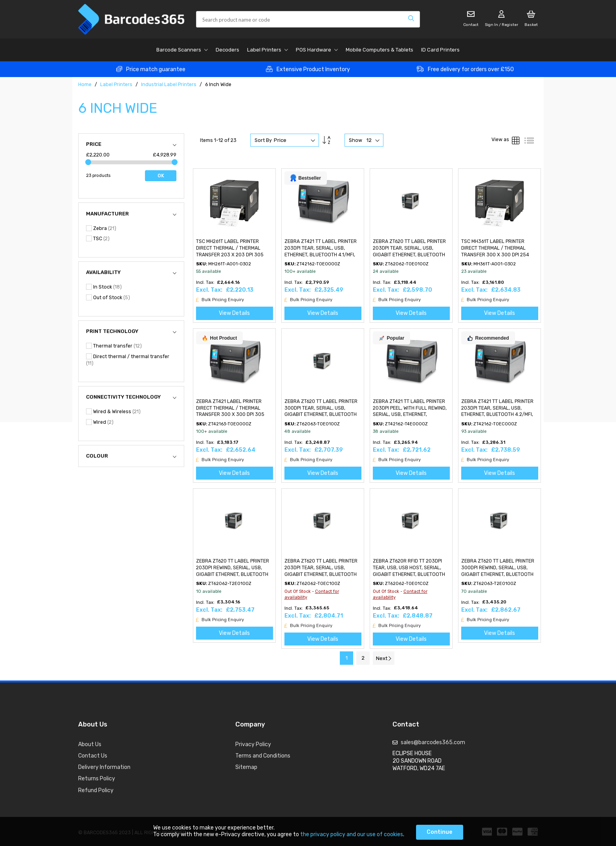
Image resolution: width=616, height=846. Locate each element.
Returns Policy (97, 779)
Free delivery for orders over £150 (471, 69)
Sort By (263, 140)
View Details (234, 313)
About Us (90, 744)
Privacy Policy (253, 744)
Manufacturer (107, 214)
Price (94, 144)
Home (85, 85)
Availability (103, 272)
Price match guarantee (156, 69)
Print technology (112, 331)
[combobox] (308, 19)
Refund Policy (96, 790)
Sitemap (246, 767)
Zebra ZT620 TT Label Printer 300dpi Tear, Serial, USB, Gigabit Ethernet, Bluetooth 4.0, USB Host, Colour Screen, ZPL (322, 415)
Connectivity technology (123, 397)
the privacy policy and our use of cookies (352, 834)
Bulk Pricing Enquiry (220, 300)
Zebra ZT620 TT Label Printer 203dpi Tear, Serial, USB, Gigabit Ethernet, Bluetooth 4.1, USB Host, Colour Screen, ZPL (409, 255)
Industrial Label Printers (169, 85)
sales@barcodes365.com (433, 742)
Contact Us (93, 756)
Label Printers (117, 85)
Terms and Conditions (263, 756)
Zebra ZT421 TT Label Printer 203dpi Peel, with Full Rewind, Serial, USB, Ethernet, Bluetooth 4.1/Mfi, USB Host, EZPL (410, 415)
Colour (97, 456)
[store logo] (131, 19)
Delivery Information (104, 767)
